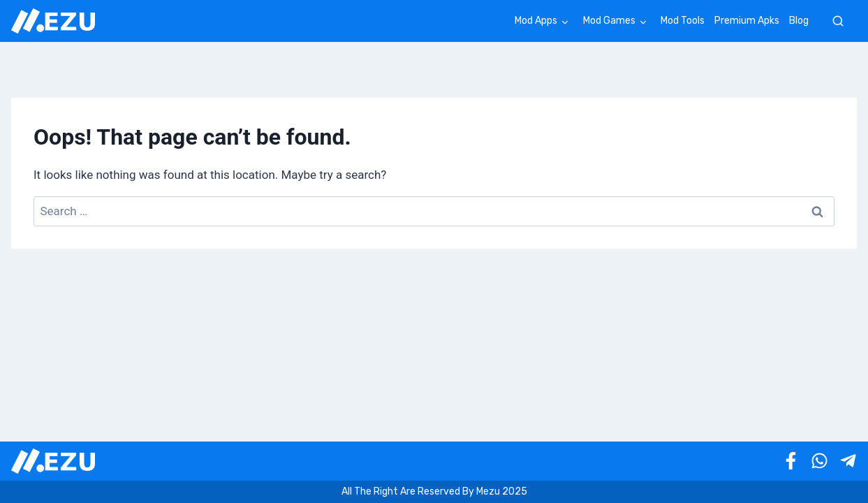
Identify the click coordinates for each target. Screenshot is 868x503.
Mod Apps (536, 21)
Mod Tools (683, 21)
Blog (799, 21)
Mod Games (609, 21)
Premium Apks (747, 21)
